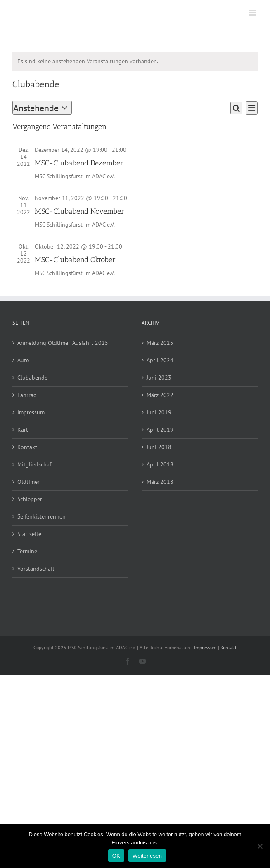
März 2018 (160, 482)
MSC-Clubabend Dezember (79, 163)
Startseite (29, 534)
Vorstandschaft (36, 569)
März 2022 (160, 395)
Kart (23, 430)
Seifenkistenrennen (41, 516)
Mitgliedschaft (35, 464)
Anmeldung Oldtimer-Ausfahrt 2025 (63, 343)
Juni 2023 (159, 378)
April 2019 (160, 430)
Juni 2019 (159, 412)
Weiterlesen (147, 856)
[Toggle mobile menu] (253, 13)
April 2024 (160, 360)
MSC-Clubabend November (79, 211)
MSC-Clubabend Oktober (75, 260)
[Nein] (260, 846)
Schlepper (30, 499)
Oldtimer (28, 482)
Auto (23, 360)
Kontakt (27, 447)
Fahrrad (27, 395)
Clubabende (32, 378)
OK (116, 856)
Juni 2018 (159, 447)
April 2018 (160, 464)
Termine (27, 551)
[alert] (135, 61)
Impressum (31, 412)
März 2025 (160, 343)
